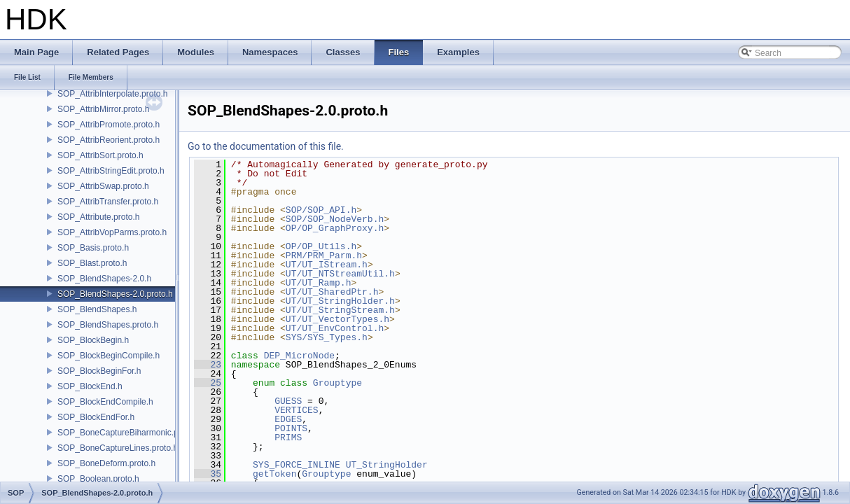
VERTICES (296, 410)
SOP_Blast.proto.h (92, 263)
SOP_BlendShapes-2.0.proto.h (115, 294)
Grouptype (337, 383)
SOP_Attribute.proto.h (98, 217)
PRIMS (288, 437)
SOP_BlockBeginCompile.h (109, 356)
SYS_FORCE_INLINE (297, 465)
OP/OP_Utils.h (321, 246)
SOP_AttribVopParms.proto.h (112, 232)
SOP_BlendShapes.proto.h (108, 325)
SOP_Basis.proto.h (93, 248)
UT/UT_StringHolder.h (340, 301)
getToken (274, 474)
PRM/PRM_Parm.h (324, 255)
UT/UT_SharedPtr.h (332, 292)
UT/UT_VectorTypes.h (337, 319)
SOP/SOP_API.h (321, 210)
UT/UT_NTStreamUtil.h (340, 274)
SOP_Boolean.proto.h (98, 479)
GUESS (288, 401)
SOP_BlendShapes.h (97, 309)
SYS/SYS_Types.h (327, 337)
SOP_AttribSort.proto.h (100, 155)
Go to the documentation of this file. (266, 146)
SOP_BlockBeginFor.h (99, 371)
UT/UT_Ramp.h (319, 283)
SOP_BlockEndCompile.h (105, 402)
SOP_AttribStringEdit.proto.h (111, 171)
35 (208, 474)
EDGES (288, 419)
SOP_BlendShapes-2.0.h (104, 279)
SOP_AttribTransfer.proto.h (108, 202)
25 (208, 383)
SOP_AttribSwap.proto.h (103, 186)
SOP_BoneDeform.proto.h (106, 463)
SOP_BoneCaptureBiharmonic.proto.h (128, 433)
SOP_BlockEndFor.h (96, 417)
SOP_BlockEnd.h (90, 386)
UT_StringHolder (387, 465)
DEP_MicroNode (299, 356)
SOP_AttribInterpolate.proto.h (112, 94)
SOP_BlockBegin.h (93, 340)
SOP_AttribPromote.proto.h (109, 125)
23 (208, 365)
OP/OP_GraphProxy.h (335, 228)
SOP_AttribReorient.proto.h (109, 140)
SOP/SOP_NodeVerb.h (335, 219)
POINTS (291, 428)
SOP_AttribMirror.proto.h (103, 109)
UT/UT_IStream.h (327, 265)
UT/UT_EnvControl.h (335, 328)
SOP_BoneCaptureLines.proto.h (118, 448)
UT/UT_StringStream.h (340, 310)
